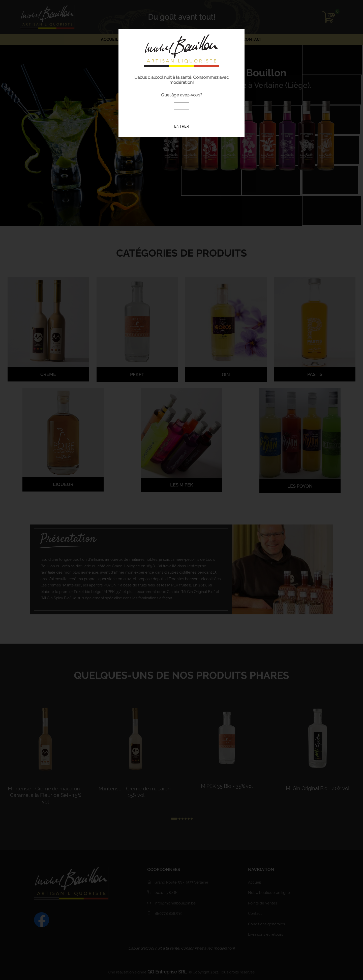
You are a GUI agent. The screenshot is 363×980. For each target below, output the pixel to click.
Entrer (182, 126)
